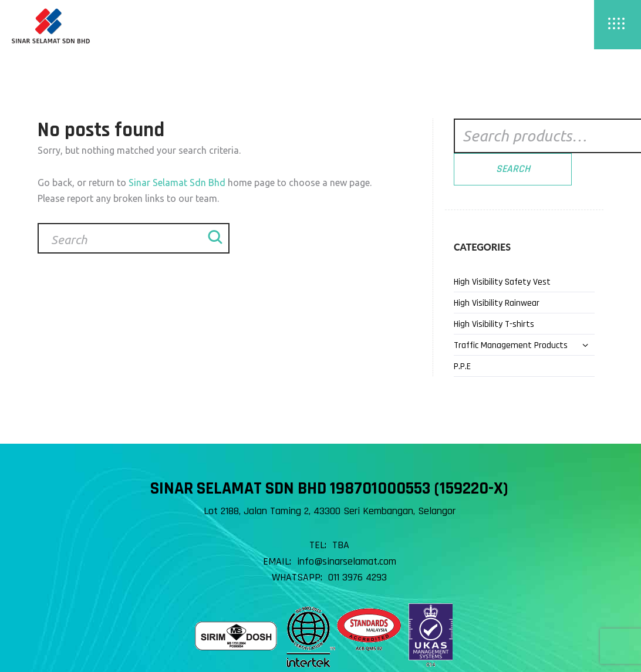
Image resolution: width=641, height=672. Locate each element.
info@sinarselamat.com (347, 561)
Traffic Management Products (511, 345)
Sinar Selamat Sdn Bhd (177, 183)
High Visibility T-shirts (494, 324)
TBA (341, 545)
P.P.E (462, 367)
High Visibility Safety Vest (502, 282)
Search (513, 169)
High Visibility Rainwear (497, 303)
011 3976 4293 (357, 577)
